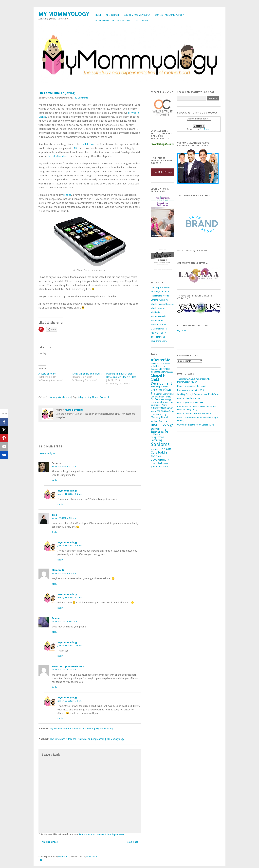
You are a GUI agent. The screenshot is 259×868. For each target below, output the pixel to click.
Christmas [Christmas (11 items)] (157, 390)
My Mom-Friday (158, 325)
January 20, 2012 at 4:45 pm (64, 670)
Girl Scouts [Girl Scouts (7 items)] (156, 399)
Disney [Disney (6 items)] (159, 394)
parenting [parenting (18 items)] (159, 429)
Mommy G (58, 570)
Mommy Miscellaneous (60, 397)
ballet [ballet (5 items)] (153, 366)
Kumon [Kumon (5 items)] (170, 408)
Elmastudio (92, 857)
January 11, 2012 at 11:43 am (64, 622)
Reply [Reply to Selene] (54, 632)
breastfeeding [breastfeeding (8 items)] (159, 372)
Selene (56, 618)
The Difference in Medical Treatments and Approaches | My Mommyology (87, 739)
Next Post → (134, 842)
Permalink (105, 397)
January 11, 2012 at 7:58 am (64, 573)
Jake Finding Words (160, 296)
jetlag (81, 397)
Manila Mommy (158, 308)
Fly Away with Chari (160, 292)
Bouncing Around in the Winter (192, 390)
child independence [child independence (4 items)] (159, 387)
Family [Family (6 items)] (168, 397)
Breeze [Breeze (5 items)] (170, 372)
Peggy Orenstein (158, 333)
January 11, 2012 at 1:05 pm (70, 646)
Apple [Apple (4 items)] (167, 364)
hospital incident (58, 156)
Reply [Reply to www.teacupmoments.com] (54, 687)
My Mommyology (64, 14)
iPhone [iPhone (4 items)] (164, 405)
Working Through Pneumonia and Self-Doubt (198, 394)
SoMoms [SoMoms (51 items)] (160, 444)
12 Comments (81, 98)
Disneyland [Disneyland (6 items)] (168, 394)
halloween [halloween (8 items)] (167, 402)
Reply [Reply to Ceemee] (54, 480)
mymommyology (74, 410)
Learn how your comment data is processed (102, 834)
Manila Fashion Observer (163, 304)
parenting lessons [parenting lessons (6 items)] (159, 432)
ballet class (88, 144)
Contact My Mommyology (169, 15)
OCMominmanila (159, 329)
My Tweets (182, 331)
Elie (76, 148)
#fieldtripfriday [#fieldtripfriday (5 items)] (158, 364)
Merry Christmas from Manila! (87, 374)
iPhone (67, 195)
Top (40, 860)
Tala (54, 515)
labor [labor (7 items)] (153, 411)
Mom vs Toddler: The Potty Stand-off (195, 414)
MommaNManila (159, 316)
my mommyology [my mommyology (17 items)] (162, 423)
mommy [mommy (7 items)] (162, 414)
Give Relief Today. (162, 172)
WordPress (64, 857)
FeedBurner (205, 129)
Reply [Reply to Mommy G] (54, 584)
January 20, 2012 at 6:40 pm (70, 701)
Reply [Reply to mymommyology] (60, 504)
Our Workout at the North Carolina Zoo (196, 425)
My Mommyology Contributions (113, 20)
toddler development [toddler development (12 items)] (160, 458)
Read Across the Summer (189, 398)
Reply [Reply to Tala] (54, 532)
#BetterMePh (113, 15)
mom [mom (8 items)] (154, 414)
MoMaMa (155, 312)
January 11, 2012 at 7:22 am (64, 518)
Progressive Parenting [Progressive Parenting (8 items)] (158, 439)
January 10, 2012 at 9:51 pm (64, 466)
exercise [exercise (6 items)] (160, 397)
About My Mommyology (137, 15)
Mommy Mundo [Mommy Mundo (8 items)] (160, 417)
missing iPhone (91, 397)
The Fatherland (158, 337)
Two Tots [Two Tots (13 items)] (157, 463)
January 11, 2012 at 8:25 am (70, 546)
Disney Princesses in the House (192, 386)
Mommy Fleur (157, 320)
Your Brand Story (159, 341)
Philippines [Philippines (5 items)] (156, 434)
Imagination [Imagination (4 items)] (156, 405)
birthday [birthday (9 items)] (165, 369)
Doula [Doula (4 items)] (153, 397)
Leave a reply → (47, 453)
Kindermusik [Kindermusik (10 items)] (158, 408)
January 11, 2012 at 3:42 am (70, 494)
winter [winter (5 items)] (167, 464)
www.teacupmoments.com (68, 666)
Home (98, 15)
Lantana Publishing (160, 300)
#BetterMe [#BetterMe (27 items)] (160, 360)
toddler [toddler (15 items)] (163, 452)
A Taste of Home (47, 374)
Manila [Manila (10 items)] (161, 411)
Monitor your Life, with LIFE (190, 402)
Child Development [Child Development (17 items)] (161, 381)
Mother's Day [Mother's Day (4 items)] (156, 421)
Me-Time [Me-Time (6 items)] (170, 411)
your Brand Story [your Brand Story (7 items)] (160, 466)
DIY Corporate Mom (160, 288)
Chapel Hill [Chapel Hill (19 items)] (160, 375)
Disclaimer (142, 20)
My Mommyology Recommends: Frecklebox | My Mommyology (82, 729)
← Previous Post (48, 842)
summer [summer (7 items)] (155, 449)
